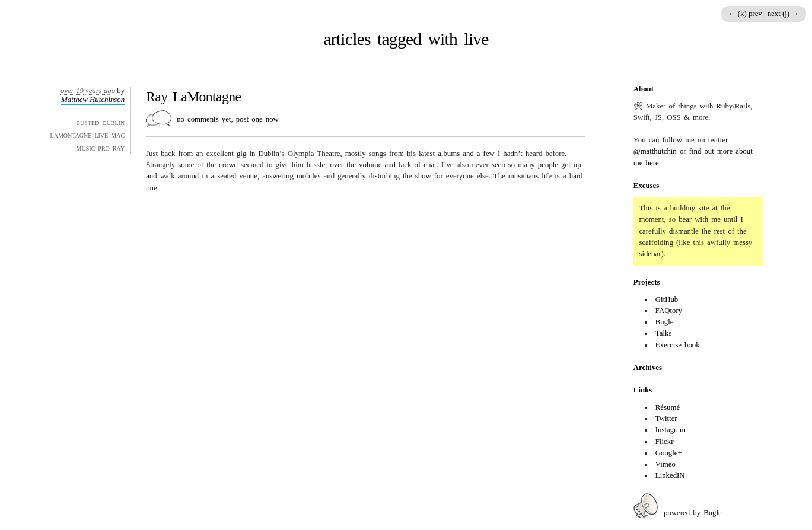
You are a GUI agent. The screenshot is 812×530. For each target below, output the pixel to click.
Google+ (669, 453)
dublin (113, 122)
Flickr (665, 442)
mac (118, 135)
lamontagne (71, 135)
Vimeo (665, 464)
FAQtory (669, 311)
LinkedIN (670, 475)
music (86, 148)
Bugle (665, 322)
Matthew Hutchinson (93, 100)
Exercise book (678, 345)
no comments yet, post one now (228, 119)
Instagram (671, 430)
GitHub (667, 299)
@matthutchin (655, 151)
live (101, 135)
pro (104, 148)
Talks (664, 333)
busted (87, 122)
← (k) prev (746, 14)
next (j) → (783, 14)
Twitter (666, 419)
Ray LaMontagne (193, 97)
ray (119, 148)
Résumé (668, 407)
